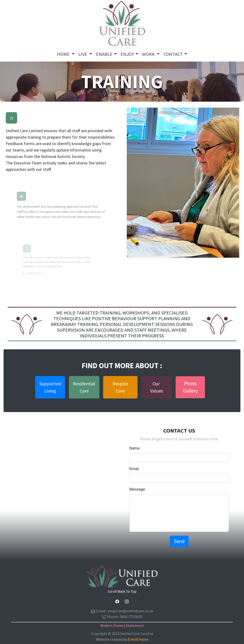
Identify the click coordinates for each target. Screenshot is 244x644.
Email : (122, 611)
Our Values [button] (157, 387)
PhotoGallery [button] (190, 387)
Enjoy (127, 54)
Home (64, 54)
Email (134, 469)
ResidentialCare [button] (84, 387)
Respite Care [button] (120, 387)
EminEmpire (138, 639)
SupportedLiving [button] (50, 387)
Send (179, 541)
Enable (104, 54)
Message (137, 489)
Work (149, 54)
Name (135, 448)
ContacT (173, 54)
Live (83, 54)
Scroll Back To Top (122, 592)
